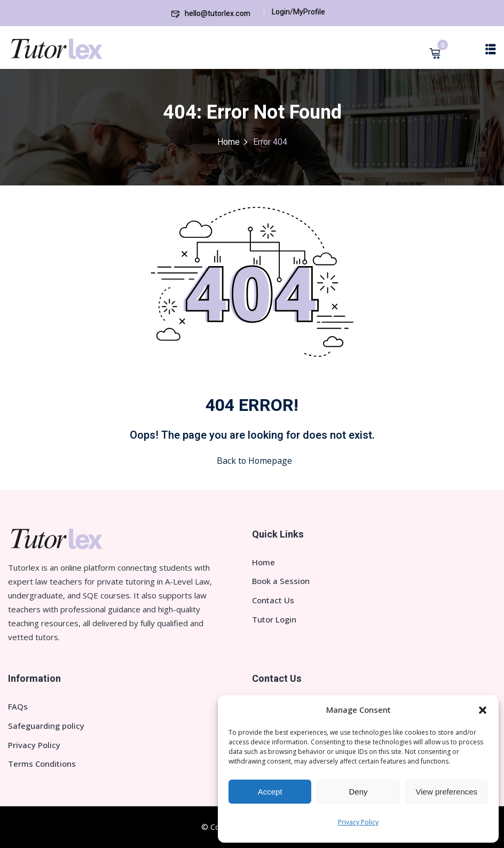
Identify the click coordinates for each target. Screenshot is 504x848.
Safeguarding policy (46, 726)
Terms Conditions (42, 764)
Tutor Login (274, 619)
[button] (483, 710)
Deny (358, 792)
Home (229, 142)
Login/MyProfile (298, 12)
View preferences (447, 792)
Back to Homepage (252, 461)
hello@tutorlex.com (211, 14)
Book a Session (281, 581)
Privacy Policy (358, 822)
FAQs (18, 706)
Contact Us (273, 600)
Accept (270, 792)
